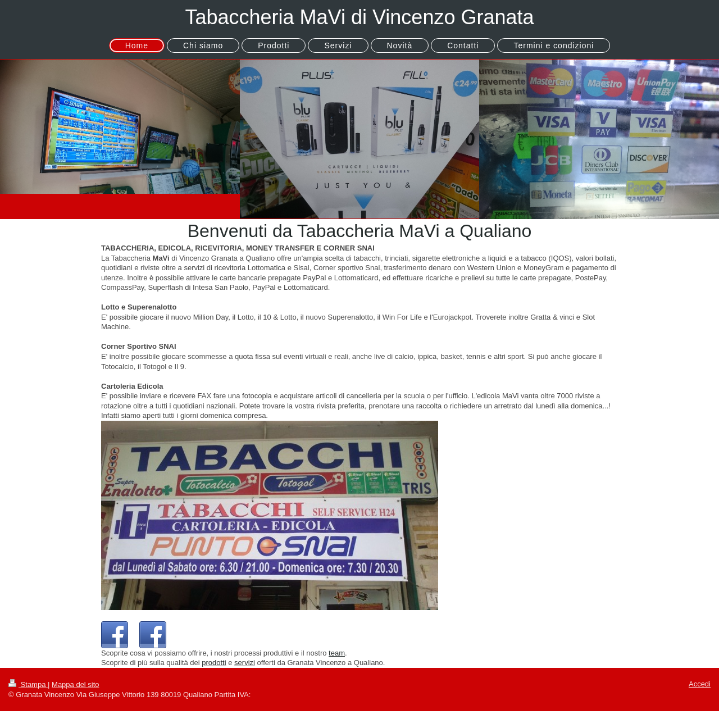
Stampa (28, 684)
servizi (245, 663)
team (337, 653)
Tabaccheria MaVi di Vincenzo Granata (359, 17)
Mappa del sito (76, 684)
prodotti (214, 663)
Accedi (700, 684)
